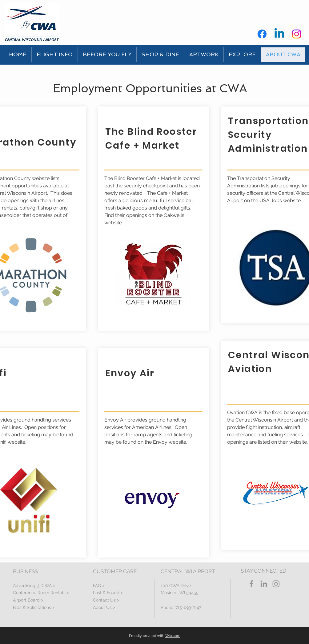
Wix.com (173, 636)
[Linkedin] (279, 34)
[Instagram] (297, 34)
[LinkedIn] (264, 584)
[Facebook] (262, 34)
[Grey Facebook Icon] (251, 584)
